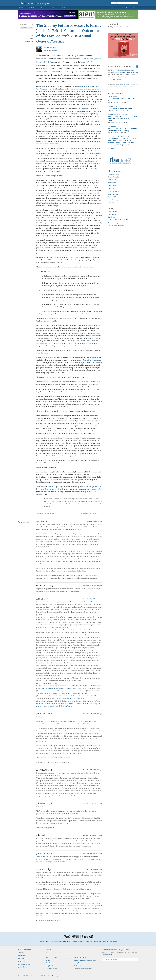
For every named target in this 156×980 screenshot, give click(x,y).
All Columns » (112, 149)
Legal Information (113, 114)
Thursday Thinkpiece (114, 223)
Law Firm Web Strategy (80, 957)
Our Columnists (23, 958)
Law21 (48, 960)
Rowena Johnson (116, 145)
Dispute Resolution (114, 177)
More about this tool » (108, 955)
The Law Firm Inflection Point (120, 108)
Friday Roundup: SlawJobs (116, 226)
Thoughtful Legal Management (83, 969)
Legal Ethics (112, 188)
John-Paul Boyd (44, 714)
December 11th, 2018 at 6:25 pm (93, 770)
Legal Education (112, 126)
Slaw (23, 3)
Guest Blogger (115, 123)
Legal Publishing (124, 136)
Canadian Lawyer (53, 487)
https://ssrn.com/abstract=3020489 (73, 698)
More (135, 8)
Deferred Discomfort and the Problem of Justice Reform (77, 188)
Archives (55, 8)
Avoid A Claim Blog (52, 957)
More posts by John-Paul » (51, 50)
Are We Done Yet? (49, 514)
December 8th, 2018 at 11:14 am (93, 599)
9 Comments (24, 28)
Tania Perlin (114, 103)
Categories (43, 8)
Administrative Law (114, 174)
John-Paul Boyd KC (52, 48)
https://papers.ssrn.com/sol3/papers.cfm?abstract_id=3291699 (61, 688)
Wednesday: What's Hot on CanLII (118, 220)
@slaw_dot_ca (23, 967)
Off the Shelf (77, 966)
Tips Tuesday (112, 217)
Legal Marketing (112, 106)
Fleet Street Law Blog (52, 963)
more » (119, 79)
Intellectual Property (114, 136)
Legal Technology (123, 114)
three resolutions (44, 267)
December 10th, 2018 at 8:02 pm (93, 714)
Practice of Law (29, 42)
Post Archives (22, 961)
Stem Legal (48, 976)
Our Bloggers (22, 956)
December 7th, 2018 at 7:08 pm (93, 521)
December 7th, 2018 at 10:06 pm (93, 586)
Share (31, 28)
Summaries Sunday (114, 211)
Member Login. (55, 976)
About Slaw (22, 953)
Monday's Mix (112, 214)
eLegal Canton (50, 966)
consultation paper (81, 109)
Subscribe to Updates (24, 964)
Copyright (21, 976)
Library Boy (77, 963)
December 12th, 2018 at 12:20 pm (92, 803)
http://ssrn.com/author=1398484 (47, 683)
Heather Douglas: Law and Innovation (85, 960)
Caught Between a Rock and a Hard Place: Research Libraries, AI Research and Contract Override (122, 141)
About (114, 8)
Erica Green (114, 133)
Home (21, 8)
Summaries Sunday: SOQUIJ (93, 514)
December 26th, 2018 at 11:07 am (92, 835)
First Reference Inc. (51, 969)
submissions (91, 477)
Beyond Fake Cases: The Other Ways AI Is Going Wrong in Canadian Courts (123, 118)
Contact (65, 8)
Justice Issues (29, 38)
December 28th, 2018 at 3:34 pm (93, 854)
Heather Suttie (115, 111)
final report (84, 102)
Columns (31, 8)
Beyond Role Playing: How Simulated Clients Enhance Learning (123, 130)
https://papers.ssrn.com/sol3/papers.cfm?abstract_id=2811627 (69, 693)
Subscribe (125, 8)
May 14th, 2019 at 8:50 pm (94, 869)
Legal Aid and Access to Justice (80, 341)
